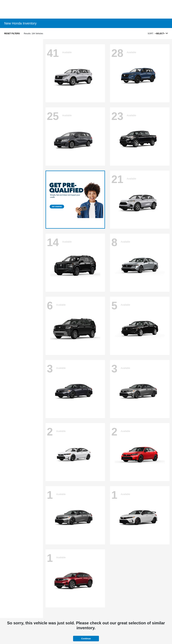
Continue (86, 639)
